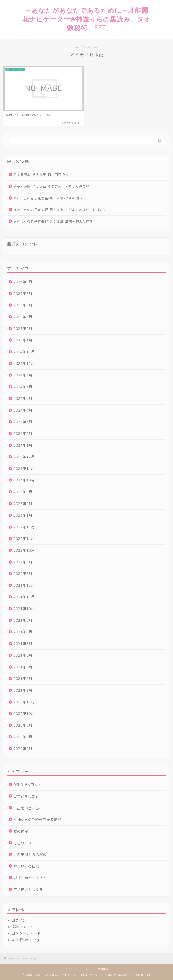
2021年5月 (23, 667)
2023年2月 (23, 504)
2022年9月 (23, 562)
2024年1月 (23, 445)
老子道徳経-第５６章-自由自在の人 (41, 175)
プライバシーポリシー (77, 969)
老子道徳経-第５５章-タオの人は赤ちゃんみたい (51, 186)
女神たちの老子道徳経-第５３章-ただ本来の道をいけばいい (60, 210)
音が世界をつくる (28, 890)
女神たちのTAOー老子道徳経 (37, 820)
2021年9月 (23, 620)
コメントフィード (26, 933)
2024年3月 (23, 422)
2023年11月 (24, 469)
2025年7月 (23, 294)
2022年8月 (23, 574)
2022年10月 (24, 550)
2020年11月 (24, 702)
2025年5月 (23, 317)
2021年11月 (24, 597)
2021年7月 (23, 644)
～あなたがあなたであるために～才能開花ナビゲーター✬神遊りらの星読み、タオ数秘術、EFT (87, 19)
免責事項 (103, 969)
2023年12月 (24, 457)
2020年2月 (23, 749)
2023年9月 (23, 492)
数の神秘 (21, 831)
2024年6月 (23, 387)
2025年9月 (23, 282)
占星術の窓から (26, 808)
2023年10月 (24, 480)
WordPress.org (25, 940)
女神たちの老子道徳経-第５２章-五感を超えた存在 (53, 221)
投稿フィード (23, 927)
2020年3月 (23, 737)
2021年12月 (24, 585)
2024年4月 (23, 410)
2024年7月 (23, 375)
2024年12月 (24, 352)
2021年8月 (23, 632)
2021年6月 (23, 655)
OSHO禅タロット (28, 785)
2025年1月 (23, 340)
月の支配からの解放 (30, 855)
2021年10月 (24, 609)
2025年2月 (23, 329)
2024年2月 (23, 434)
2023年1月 (23, 515)
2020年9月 (23, 725)
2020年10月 (24, 714)
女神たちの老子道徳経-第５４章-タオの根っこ (50, 198)
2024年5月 (23, 399)
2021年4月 (23, 679)
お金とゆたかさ (26, 796)
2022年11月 (24, 539)
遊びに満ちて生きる (30, 878)
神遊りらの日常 (26, 866)
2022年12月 (24, 527)
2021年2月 (23, 690)
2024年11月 (24, 363)
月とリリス (23, 843)
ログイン (19, 920)
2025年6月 (23, 305)
